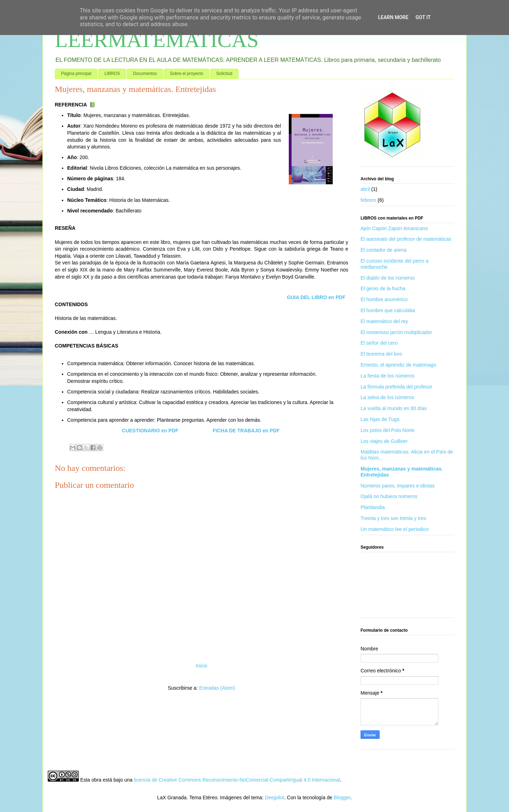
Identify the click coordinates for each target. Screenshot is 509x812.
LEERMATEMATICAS (157, 40)
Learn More (393, 17)
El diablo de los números (388, 278)
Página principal (76, 74)
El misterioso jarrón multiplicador (396, 332)
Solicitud (224, 74)
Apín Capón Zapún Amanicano (394, 228)
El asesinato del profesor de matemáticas (406, 239)
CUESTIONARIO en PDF (150, 431)
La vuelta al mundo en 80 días (394, 408)
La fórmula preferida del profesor (396, 387)
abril (365, 189)
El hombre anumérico (384, 299)
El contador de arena (384, 250)
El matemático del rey (384, 321)
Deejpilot (274, 798)
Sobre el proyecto (187, 74)
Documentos (145, 74)
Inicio (202, 666)
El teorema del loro (381, 354)
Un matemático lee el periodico (394, 529)
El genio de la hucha (383, 288)
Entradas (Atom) (217, 688)
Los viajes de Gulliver (384, 441)
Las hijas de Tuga (380, 419)
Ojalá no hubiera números (389, 496)
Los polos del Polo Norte (388, 430)
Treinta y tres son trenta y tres (393, 518)
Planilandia (373, 507)
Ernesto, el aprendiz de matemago (398, 365)
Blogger (342, 798)
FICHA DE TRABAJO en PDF (246, 431)
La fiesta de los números (388, 376)
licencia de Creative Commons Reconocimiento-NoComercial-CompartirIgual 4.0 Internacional (237, 780)
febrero (368, 200)
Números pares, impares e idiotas (397, 486)
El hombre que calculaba (388, 310)
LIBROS (112, 74)
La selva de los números (387, 397)
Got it (423, 17)
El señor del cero (379, 343)
